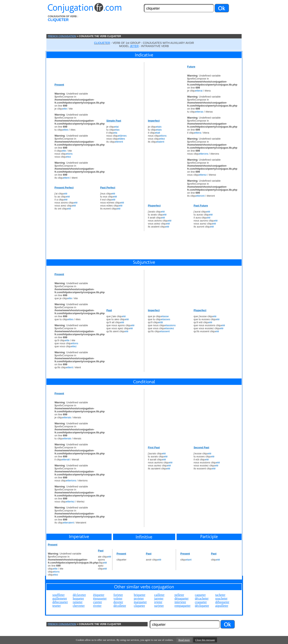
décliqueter (202, 606)
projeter (139, 598)
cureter (98, 602)
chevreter (79, 606)
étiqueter (99, 595)
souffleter (58, 595)
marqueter (140, 602)
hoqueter (78, 598)
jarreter (159, 598)
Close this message (205, 640)
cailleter (159, 595)
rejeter (158, 602)
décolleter (120, 606)
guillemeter (60, 598)
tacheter (220, 595)
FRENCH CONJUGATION (62, 36)
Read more (184, 640)
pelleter (179, 595)
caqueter (200, 595)
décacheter (202, 598)
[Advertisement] (167, 25)
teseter (57, 606)
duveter (118, 602)
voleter (118, 598)
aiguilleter (222, 606)
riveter (97, 606)
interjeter (180, 602)
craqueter (201, 602)
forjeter (118, 595)
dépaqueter (182, 598)
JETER (134, 46)
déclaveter (79, 595)
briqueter (140, 595)
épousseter (100, 598)
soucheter (221, 598)
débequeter (222, 602)
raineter (78, 602)
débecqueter (60, 602)
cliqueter (139, 606)
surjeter (159, 606)
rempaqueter (183, 606)
